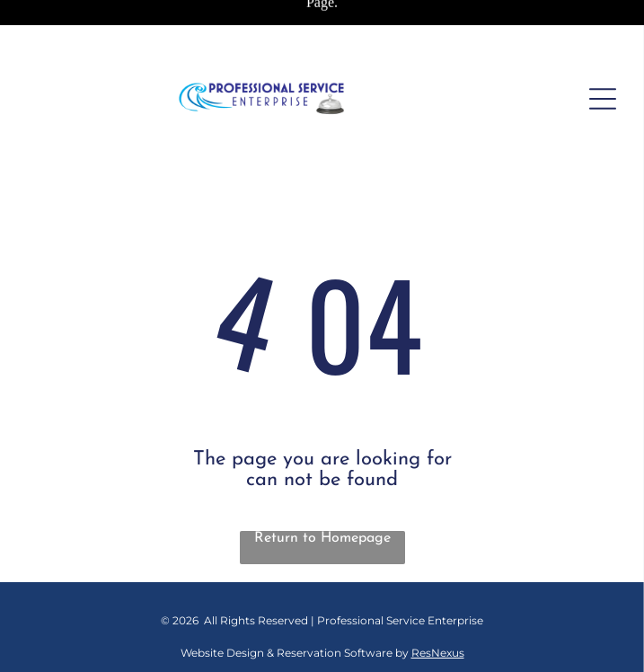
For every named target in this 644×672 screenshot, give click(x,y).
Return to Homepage (322, 538)
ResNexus (438, 653)
